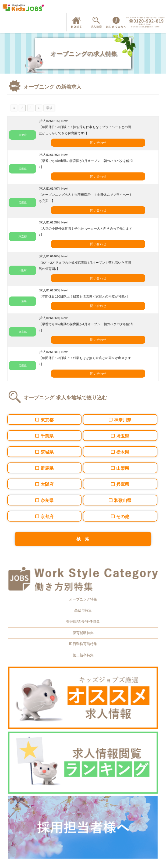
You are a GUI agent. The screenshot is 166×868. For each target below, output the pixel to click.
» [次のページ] (39, 108)
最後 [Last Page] (49, 108)
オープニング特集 (83, 599)
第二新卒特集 (83, 655)
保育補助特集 (83, 633)
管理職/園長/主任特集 (83, 622)
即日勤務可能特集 (83, 644)
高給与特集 (83, 610)
